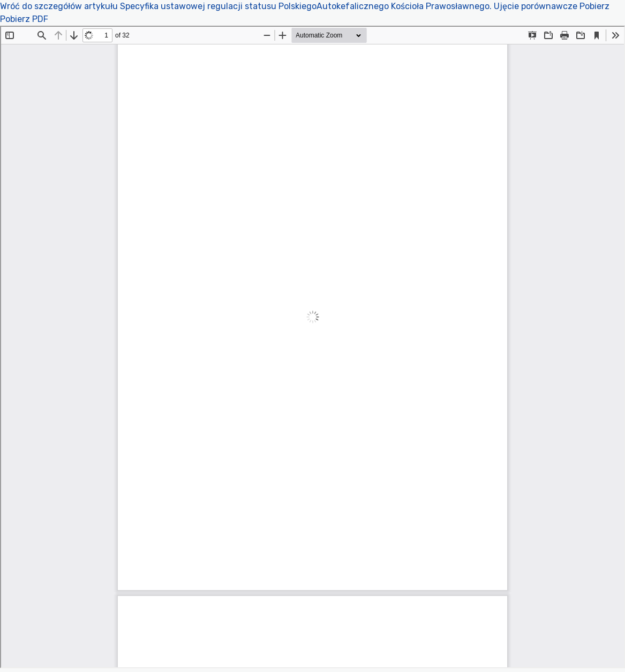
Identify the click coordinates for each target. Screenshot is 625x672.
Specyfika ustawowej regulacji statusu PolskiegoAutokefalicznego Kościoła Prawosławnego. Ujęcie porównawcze (350, 6)
